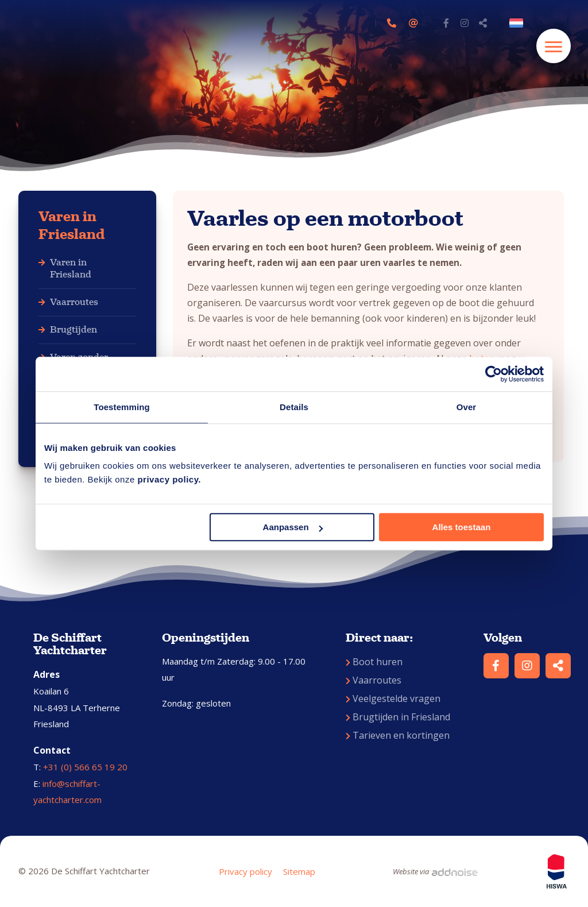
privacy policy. (169, 479)
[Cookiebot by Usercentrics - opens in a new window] (494, 374)
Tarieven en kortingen (398, 735)
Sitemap (299, 871)
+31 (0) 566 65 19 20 (85, 767)
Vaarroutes (74, 302)
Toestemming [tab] (122, 407)
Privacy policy (245, 871)
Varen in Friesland (71, 225)
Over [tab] (467, 407)
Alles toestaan (462, 527)
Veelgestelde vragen (393, 698)
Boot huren (374, 662)
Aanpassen (293, 527)
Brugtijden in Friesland (398, 717)
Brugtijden (73, 329)
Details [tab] (294, 407)
